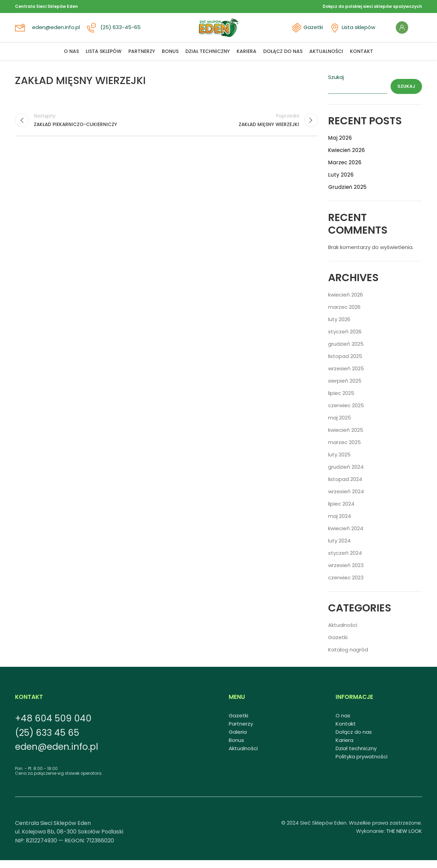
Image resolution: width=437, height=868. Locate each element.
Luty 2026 (341, 182)
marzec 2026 (344, 314)
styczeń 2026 (345, 339)
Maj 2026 (340, 145)
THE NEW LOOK (404, 838)
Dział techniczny (356, 756)
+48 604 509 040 (53, 726)
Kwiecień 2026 (347, 158)
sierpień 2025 (345, 388)
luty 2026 (339, 327)
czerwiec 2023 (346, 585)
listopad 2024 (345, 487)
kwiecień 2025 (346, 437)
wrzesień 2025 (346, 376)
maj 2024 (340, 523)
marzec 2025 (344, 450)
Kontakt (346, 731)
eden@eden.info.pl (57, 32)
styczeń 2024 (345, 560)
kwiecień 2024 (346, 536)
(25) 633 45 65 (47, 740)
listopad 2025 (345, 364)
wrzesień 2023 (346, 573)
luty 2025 (339, 462)
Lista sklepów (357, 32)
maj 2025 (340, 425)
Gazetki (312, 32)
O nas (343, 723)
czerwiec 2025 (346, 413)
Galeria (238, 739)
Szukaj (336, 85)
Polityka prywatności (362, 764)
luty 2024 (339, 548)
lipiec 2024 (341, 511)
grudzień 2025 (346, 351)
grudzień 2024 (346, 474)
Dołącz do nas (354, 739)
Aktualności (343, 632)
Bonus (236, 748)
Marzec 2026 (345, 170)
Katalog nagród (348, 657)
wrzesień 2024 (346, 499)
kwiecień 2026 (346, 302)
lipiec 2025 (341, 401)
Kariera (344, 748)
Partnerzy (241, 731)
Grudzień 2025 (347, 195)
